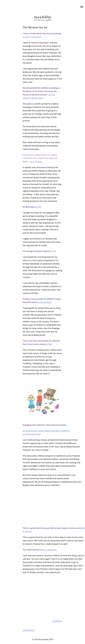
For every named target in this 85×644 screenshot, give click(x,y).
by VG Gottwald (45, 302)
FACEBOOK (57, 621)
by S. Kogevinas (50, 550)
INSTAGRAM (28, 630)
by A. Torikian (36, 162)
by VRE (38, 207)
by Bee (49, 344)
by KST (53, 251)
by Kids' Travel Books (32, 37)
